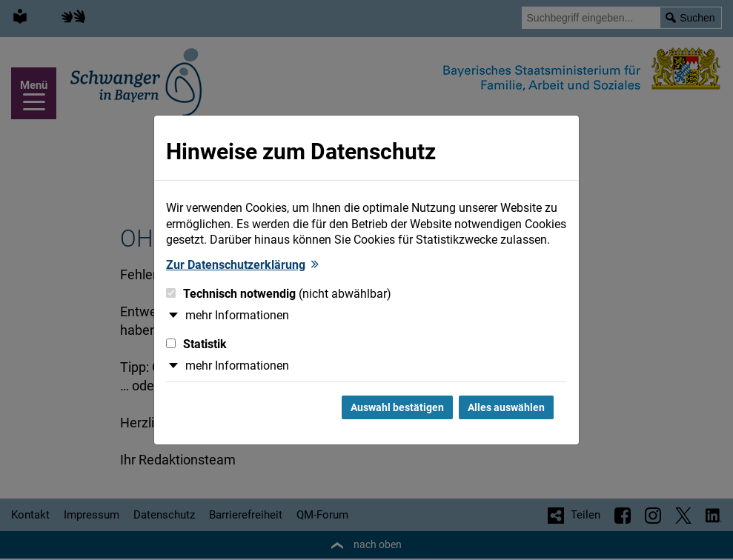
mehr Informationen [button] (237, 315)
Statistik (196, 344)
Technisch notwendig (279, 294)
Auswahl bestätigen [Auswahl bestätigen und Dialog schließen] (397, 407)
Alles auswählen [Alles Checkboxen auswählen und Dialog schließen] (506, 407)
